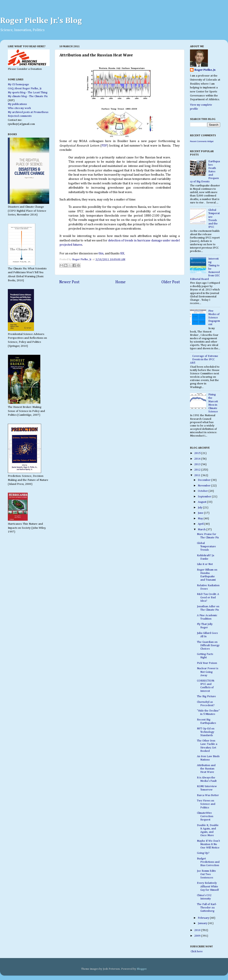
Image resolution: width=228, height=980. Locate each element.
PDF (104, 146)
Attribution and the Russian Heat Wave (206, 769)
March (202, 529)
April (201, 524)
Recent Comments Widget (202, 141)
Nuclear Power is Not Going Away (208, 672)
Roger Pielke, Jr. (82, 259)
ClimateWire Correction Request (205, 816)
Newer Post (69, 282)
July (200, 508)
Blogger (142, 969)
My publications (17, 104)
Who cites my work (19, 108)
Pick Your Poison (207, 663)
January (203, 923)
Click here (196, 951)
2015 (198, 453)
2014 (198, 459)
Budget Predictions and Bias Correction (208, 862)
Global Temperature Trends (206, 546)
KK (122, 254)
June (201, 513)
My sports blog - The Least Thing (28, 93)
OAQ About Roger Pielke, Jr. (25, 88)
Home (120, 282)
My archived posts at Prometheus (28, 112)
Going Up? (203, 853)
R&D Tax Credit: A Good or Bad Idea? (208, 598)
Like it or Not (205, 564)
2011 (198, 475)
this (101, 254)
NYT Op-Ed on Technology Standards (206, 732)
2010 (198, 930)
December (205, 480)
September (205, 497)
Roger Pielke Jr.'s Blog (41, 21)
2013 (198, 464)
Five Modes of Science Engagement (214, 318)
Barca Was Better (208, 795)
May (201, 519)
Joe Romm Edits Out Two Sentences (206, 874)
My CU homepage (18, 84)
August (202, 502)
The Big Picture (206, 696)
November (205, 486)
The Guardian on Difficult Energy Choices (208, 645)
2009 (198, 936)
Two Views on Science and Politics (206, 804)
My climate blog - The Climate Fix (28, 96)
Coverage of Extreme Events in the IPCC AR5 (204, 359)
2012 (198, 470)
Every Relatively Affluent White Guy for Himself (208, 886)
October (203, 491)
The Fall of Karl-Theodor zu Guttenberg (207, 908)
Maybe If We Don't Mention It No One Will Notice (208, 844)
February (204, 918)
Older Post (171, 282)
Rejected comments (20, 116)
